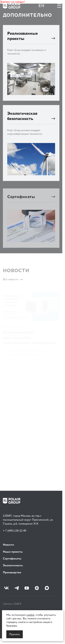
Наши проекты (13, 552)
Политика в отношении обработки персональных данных (30, 621)
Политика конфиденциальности (20, 612)
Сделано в (12, 604)
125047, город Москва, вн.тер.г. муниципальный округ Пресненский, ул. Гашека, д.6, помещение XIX (28, 520)
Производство (12, 572)
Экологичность (13, 565)
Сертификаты (12, 558)
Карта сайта (9, 631)
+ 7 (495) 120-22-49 (15, 531)
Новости (8, 545)
